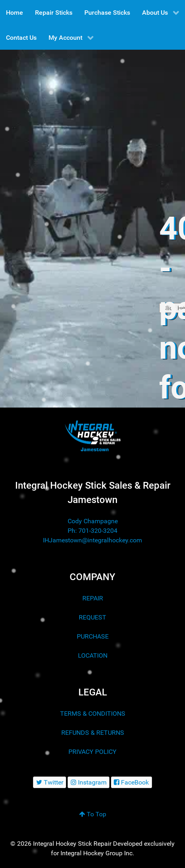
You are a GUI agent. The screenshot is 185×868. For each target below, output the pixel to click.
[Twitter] (50, 782)
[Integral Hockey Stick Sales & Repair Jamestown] (92, 436)
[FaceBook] (131, 782)
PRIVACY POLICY (92, 752)
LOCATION (93, 655)
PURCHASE (93, 636)
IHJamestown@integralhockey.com (92, 540)
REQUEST (92, 617)
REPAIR (93, 598)
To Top (93, 814)
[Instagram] (89, 782)
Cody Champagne (93, 521)
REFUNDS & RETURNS (93, 733)
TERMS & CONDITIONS (93, 714)
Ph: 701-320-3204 (92, 531)
